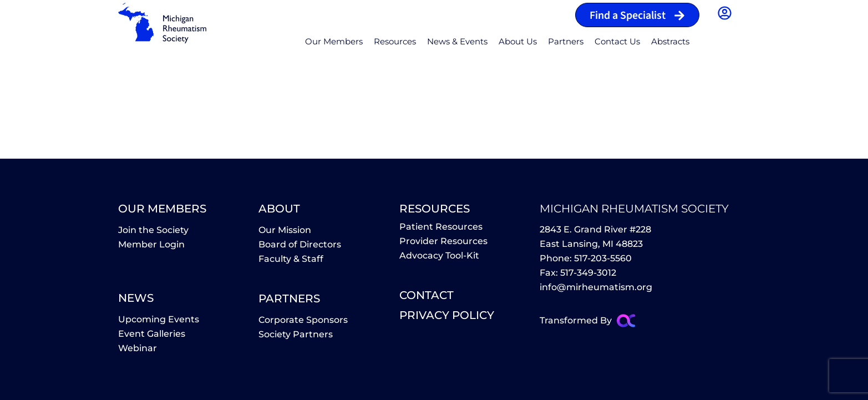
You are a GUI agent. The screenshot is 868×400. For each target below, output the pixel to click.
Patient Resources (441, 227)
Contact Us (617, 41)
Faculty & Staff (291, 259)
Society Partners (296, 334)
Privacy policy (447, 315)
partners (289, 298)
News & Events (457, 41)
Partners (566, 41)
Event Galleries (152, 334)
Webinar (138, 348)
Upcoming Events (159, 319)
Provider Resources (443, 241)
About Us (518, 41)
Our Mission (285, 230)
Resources (395, 41)
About (279, 209)
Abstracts (670, 41)
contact (427, 295)
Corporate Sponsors (303, 320)
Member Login (151, 244)
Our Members (334, 41)
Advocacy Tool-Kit (439, 255)
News (136, 298)
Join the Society (153, 230)
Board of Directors (300, 244)
